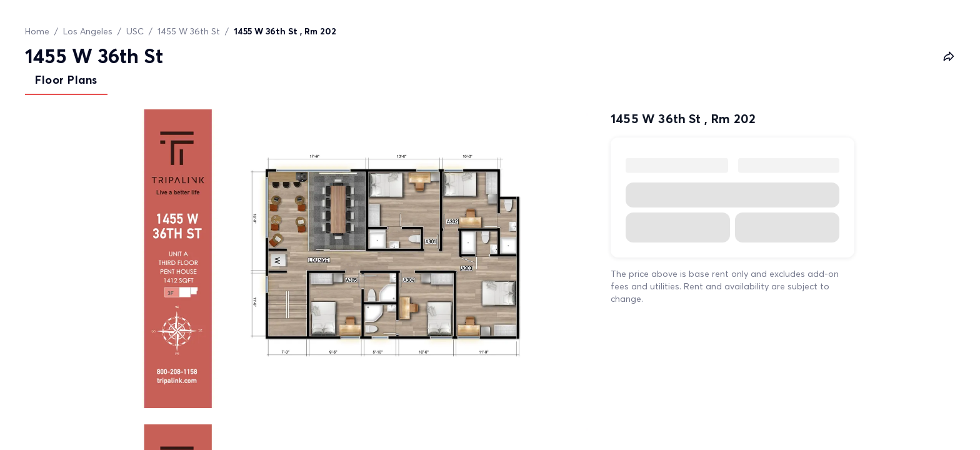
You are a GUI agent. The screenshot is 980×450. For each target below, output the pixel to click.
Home (37, 31)
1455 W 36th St (189, 31)
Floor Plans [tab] (66, 80)
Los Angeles (88, 31)
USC (135, 31)
